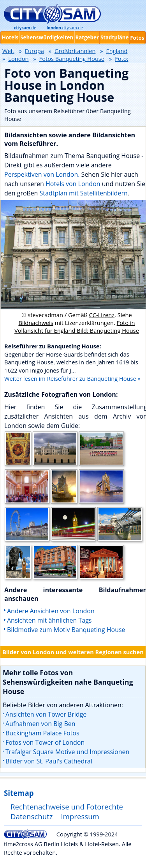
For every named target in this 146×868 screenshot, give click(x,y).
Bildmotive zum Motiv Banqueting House (66, 630)
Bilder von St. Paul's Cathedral (49, 761)
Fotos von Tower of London (45, 742)
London (18, 59)
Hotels (10, 37)
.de (25, 28)
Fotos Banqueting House (72, 59)
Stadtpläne (115, 37)
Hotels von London (73, 184)
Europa (34, 51)
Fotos (137, 38)
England (117, 51)
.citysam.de (65, 28)
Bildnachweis (36, 323)
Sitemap (19, 793)
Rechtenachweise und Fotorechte (67, 807)
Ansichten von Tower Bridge (46, 714)
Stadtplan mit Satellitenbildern (84, 193)
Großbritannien (75, 51)
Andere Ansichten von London (51, 611)
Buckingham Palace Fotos (42, 733)
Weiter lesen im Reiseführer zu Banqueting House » (72, 378)
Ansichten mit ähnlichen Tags (49, 620)
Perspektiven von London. (42, 174)
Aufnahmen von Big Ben (40, 724)
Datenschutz (32, 816)
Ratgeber (87, 37)
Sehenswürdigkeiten (47, 37)
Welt (8, 51)
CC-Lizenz (102, 315)
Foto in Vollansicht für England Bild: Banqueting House (77, 327)
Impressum (80, 816)
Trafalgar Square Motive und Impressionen (67, 752)
